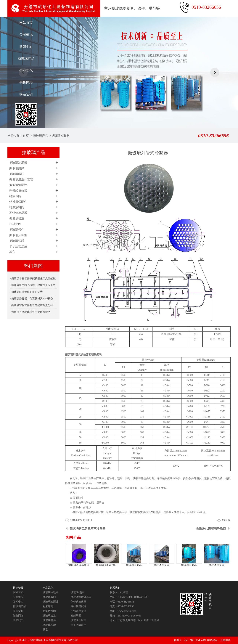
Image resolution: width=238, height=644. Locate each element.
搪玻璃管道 (17, 218)
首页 (26, 136)
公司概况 (26, 35)
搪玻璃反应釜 (18, 235)
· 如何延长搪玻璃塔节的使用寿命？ (30, 312)
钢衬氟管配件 (18, 202)
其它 (12, 252)
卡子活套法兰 (18, 246)
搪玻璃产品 (26, 59)
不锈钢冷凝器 (18, 213)
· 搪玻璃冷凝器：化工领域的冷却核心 (32, 299)
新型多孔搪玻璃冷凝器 (211, 528)
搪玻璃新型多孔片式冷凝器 (88, 528)
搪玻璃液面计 (18, 185)
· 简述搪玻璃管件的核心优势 (26, 292)
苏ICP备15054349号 (195, 640)
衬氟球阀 (15, 196)
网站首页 (26, 23)
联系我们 (26, 94)
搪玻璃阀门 (17, 174)
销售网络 (26, 82)
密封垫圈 (15, 224)
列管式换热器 (18, 191)
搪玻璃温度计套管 (21, 179)
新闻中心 (26, 47)
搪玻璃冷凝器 (60, 136)
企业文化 (26, 70)
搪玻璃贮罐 (17, 241)
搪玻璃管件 (17, 230)
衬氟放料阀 (17, 207)
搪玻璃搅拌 (17, 168)
